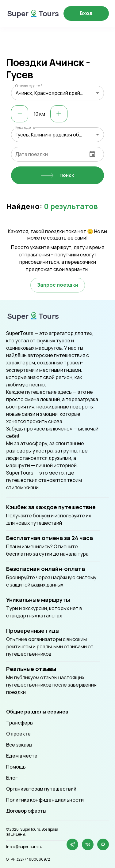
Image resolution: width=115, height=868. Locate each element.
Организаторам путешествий (41, 789)
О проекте (18, 734)
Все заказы (19, 745)
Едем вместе (22, 756)
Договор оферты (26, 811)
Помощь (16, 767)
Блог (12, 778)
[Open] (98, 93)
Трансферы (20, 723)
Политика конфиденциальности (45, 800)
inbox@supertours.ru (24, 847)
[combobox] (57, 93)
